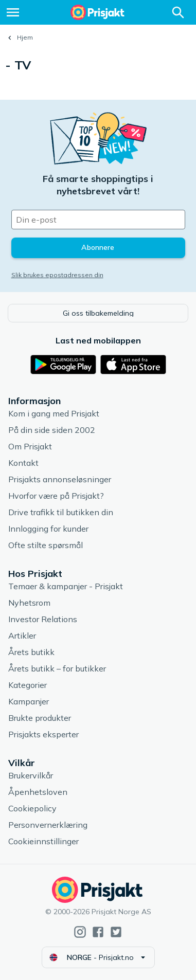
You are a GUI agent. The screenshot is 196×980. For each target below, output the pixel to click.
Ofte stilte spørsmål (46, 545)
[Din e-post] (98, 220)
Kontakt (23, 463)
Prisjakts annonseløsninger (60, 479)
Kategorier (28, 685)
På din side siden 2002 (52, 430)
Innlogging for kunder (48, 529)
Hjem (25, 37)
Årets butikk (31, 652)
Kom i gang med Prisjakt (54, 413)
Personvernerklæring (48, 825)
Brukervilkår (31, 775)
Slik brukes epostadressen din (57, 275)
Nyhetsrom (29, 603)
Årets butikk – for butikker (57, 668)
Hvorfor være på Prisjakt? (56, 496)
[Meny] (13, 12)
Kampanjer (29, 701)
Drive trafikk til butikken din (61, 512)
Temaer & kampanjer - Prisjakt (66, 586)
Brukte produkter (40, 718)
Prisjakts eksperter (43, 734)
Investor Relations (43, 619)
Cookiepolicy (32, 808)
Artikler (22, 636)
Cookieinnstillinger (43, 841)
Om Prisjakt (30, 446)
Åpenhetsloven (38, 792)
